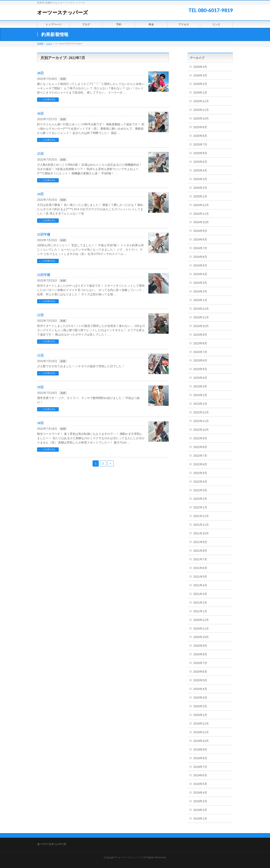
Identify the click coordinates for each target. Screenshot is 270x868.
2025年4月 (200, 170)
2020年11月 (201, 629)
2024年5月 (200, 265)
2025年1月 (200, 196)
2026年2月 (200, 84)
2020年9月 (200, 646)
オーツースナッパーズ (63, 13)
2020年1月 (200, 715)
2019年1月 (200, 819)
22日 (40, 315)
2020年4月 (200, 689)
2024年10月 (201, 222)
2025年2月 (200, 188)
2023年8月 (200, 343)
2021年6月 (200, 568)
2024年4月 (200, 274)
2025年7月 (200, 144)
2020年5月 (200, 680)
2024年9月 (200, 231)
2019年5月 (200, 784)
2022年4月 (200, 482)
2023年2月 (200, 395)
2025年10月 (201, 118)
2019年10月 (201, 741)
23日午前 (44, 275)
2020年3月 (200, 698)
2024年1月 (200, 300)
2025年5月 (200, 162)
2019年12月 (201, 724)
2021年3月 (200, 594)
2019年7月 (200, 767)
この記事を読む (48, 99)
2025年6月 (200, 153)
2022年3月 (200, 490)
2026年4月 (200, 67)
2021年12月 (201, 516)
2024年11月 (201, 214)
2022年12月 (201, 412)
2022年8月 (200, 447)
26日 (40, 113)
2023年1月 (200, 404)
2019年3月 (200, 801)
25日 (40, 154)
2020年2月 (200, 706)
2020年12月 (201, 620)
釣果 (63, 79)
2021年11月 (201, 525)
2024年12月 (201, 205)
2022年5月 (200, 473)
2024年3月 (200, 283)
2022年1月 (200, 507)
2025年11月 (201, 110)
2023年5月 (200, 369)
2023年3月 (200, 386)
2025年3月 (200, 179)
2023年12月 (201, 309)
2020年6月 (200, 672)
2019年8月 (200, 758)
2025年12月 (201, 101)
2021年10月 (201, 533)
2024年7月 (200, 248)
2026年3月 (200, 75)
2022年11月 (201, 421)
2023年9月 (200, 335)
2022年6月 (200, 464)
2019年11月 (201, 732)
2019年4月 (200, 793)
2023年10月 (201, 326)
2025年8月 (200, 136)
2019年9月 (200, 750)
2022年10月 (201, 430)
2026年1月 (200, 93)
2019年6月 (200, 775)
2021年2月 (200, 603)
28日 (40, 73)
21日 (40, 355)
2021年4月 (200, 585)
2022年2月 (200, 499)
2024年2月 (200, 291)
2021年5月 (200, 577)
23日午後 (44, 234)
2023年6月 (200, 360)
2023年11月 (201, 317)
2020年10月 (201, 637)
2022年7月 (200, 456)
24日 (40, 194)
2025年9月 (200, 127)
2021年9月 (200, 542)
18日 (40, 423)
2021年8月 (200, 551)
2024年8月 (200, 239)
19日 (40, 387)
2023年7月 (200, 352)
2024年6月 (200, 257)
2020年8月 (200, 654)
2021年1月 (200, 611)
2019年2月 (200, 810)
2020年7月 (200, 663)
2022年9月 (200, 438)
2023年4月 (200, 378)
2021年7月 (200, 559)
